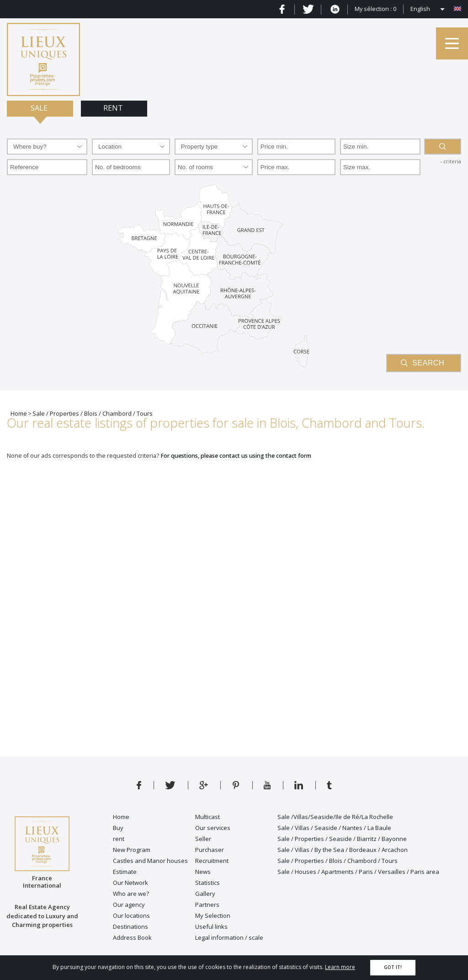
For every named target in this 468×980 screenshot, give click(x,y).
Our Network (130, 883)
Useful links (211, 926)
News (203, 872)
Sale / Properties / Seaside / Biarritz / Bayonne (342, 839)
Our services (213, 828)
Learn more (340, 967)
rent (119, 839)
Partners (207, 905)
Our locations (131, 916)
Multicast (207, 817)
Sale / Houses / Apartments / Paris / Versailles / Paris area (358, 872)
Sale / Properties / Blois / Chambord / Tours (338, 861)
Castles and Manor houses (150, 861)
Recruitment (212, 861)
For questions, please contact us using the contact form (236, 456)
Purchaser (210, 850)
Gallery (205, 894)
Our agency (129, 905)
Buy (118, 828)
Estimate (125, 872)
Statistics (207, 883)
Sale (40, 108)
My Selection (213, 916)
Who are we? (131, 894)
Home (121, 817)
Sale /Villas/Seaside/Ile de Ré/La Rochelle (335, 817)
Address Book (132, 937)
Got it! (393, 967)
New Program (132, 850)
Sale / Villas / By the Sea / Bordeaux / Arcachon (343, 850)
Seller (203, 839)
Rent (114, 108)
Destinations (130, 926)
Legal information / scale (229, 937)
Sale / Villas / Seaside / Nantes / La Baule (334, 828)
